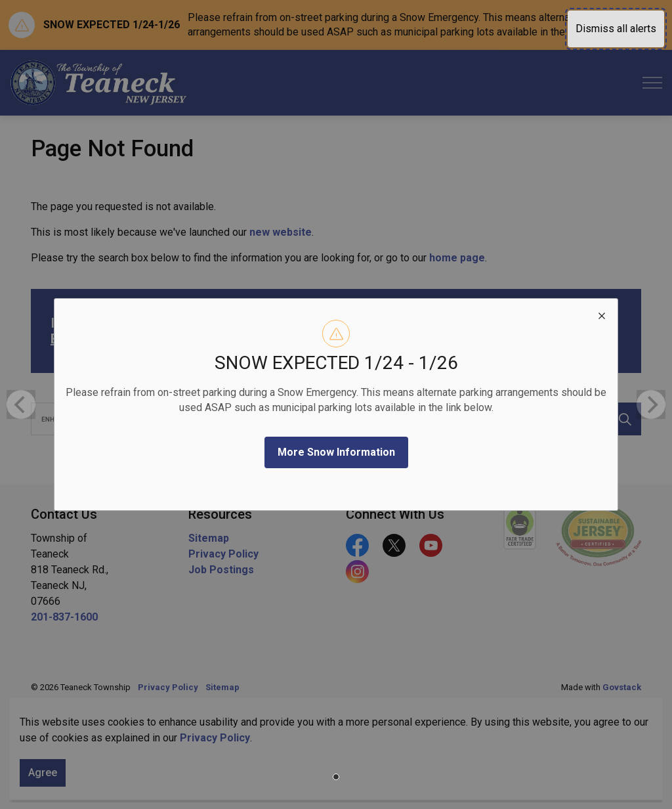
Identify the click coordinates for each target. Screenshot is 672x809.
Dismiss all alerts (616, 29)
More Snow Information (336, 452)
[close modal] (602, 315)
